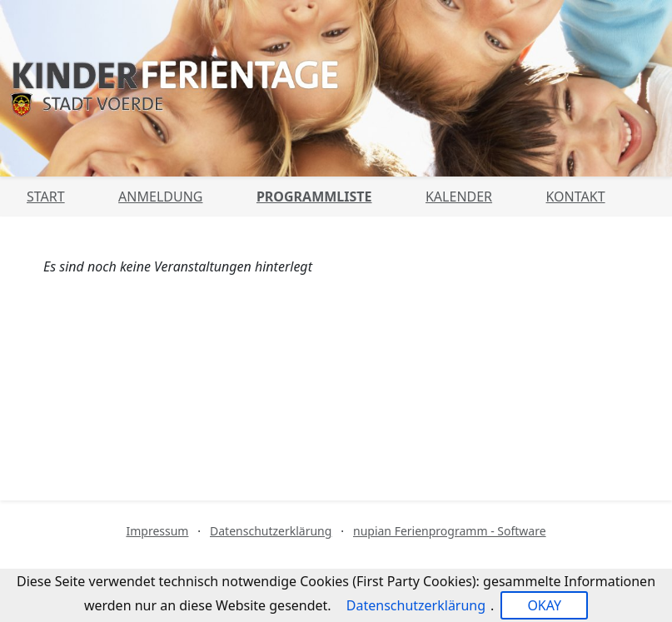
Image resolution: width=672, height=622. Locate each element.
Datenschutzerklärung (271, 531)
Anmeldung (160, 197)
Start (46, 197)
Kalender (459, 197)
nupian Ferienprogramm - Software (450, 531)
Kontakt (576, 197)
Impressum (157, 531)
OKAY (544, 605)
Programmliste (314, 197)
